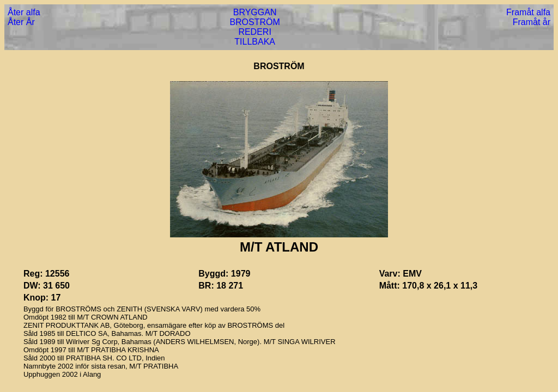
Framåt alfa (528, 12)
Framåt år (532, 22)
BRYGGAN (255, 12)
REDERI (254, 32)
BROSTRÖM (254, 22)
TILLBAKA (255, 42)
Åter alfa (24, 12)
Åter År (21, 22)
